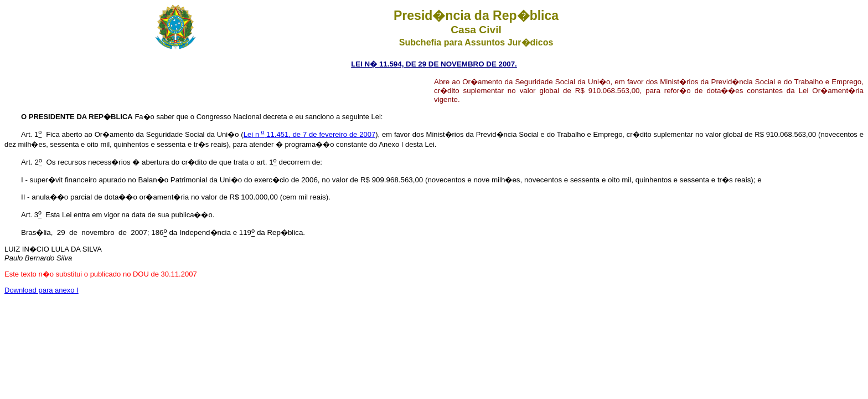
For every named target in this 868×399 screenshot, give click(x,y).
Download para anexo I (42, 290)
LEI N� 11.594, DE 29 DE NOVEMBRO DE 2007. (434, 64)
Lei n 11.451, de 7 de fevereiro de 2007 (309, 134)
